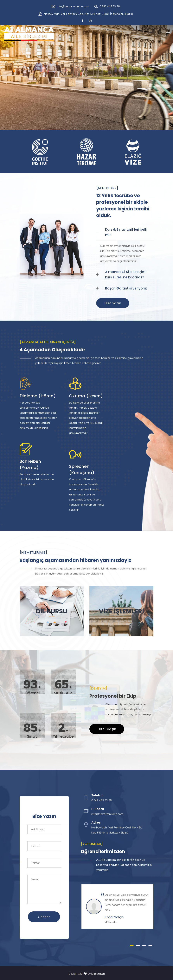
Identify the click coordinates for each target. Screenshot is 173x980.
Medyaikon (98, 974)
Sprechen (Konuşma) (82, 470)
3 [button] (144, 946)
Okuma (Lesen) (86, 396)
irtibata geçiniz (91, 363)
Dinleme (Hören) (38, 396)
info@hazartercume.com (73, 6)
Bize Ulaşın (107, 729)
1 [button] (132, 946)
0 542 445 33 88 (110, 6)
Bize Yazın (113, 303)
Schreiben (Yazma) (30, 464)
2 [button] (138, 946)
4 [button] (150, 946)
